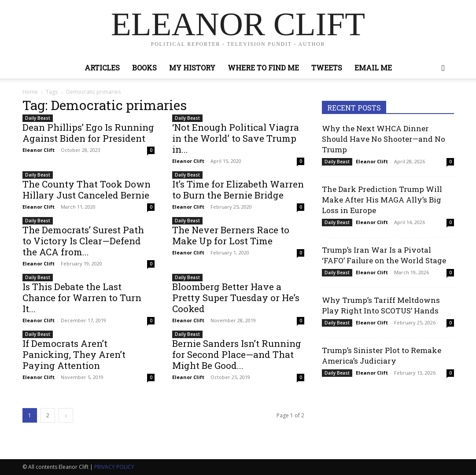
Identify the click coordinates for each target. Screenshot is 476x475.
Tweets (327, 68)
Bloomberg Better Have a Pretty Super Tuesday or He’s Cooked (236, 298)
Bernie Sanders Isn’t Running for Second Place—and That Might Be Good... (237, 354)
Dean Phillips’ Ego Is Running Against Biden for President (88, 133)
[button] (443, 68)
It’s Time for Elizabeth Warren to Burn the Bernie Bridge (238, 190)
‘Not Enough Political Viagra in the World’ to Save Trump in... (236, 138)
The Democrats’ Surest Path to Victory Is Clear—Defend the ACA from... (83, 241)
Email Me (373, 68)
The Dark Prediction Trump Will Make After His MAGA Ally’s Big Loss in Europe (382, 200)
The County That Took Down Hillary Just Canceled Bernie (87, 190)
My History (192, 68)
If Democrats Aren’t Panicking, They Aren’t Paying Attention (74, 354)
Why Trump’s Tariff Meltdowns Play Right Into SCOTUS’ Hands (381, 305)
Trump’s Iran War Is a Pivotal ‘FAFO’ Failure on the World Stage (384, 255)
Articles (102, 68)
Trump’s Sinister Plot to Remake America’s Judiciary (382, 355)
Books (144, 68)
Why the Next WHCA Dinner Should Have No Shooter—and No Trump (384, 139)
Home (30, 92)
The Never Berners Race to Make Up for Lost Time (231, 235)
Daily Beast (38, 118)
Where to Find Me (263, 68)
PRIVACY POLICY (114, 467)
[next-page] (66, 415)
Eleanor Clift (39, 150)
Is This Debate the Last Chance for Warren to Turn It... (82, 298)
